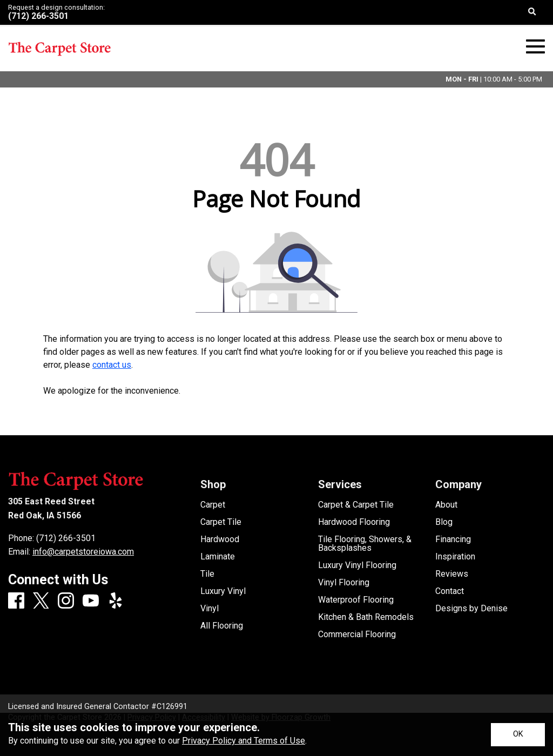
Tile (207, 574)
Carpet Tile (221, 522)
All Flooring (222, 626)
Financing (453, 539)
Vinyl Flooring (344, 583)
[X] (41, 602)
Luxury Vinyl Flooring (357, 565)
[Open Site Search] (532, 12)
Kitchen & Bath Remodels (366, 617)
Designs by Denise (471, 609)
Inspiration (455, 557)
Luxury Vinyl (223, 591)
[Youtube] (91, 601)
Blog (444, 522)
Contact (450, 591)
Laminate (218, 557)
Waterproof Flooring (356, 600)
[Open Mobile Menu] (535, 47)
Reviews (452, 574)
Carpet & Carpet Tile (356, 505)
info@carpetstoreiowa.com (83, 552)
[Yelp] (116, 601)
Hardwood (220, 539)
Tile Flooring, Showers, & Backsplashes (365, 544)
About (446, 505)
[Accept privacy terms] (518, 735)
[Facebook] (16, 601)
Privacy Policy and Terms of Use (244, 741)
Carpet (213, 505)
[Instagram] (66, 601)
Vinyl (210, 609)
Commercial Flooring (357, 634)
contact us (112, 365)
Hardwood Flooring (354, 522)
